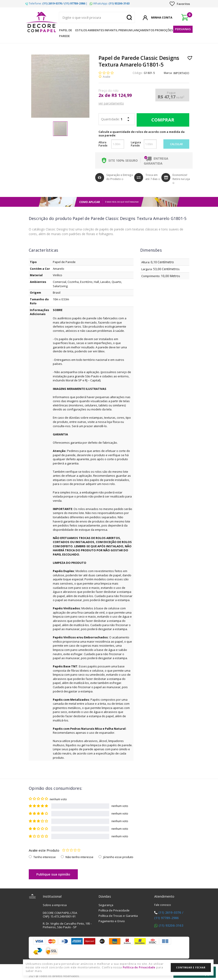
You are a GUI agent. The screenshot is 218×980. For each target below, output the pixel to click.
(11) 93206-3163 (171, 925)
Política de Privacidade (114, 910)
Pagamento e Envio (112, 921)
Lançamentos (143, 30)
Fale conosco (163, 905)
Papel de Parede (66, 33)
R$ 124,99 (122, 95)
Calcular (176, 144)
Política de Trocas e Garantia (118, 916)
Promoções (164, 30)
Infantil (111, 30)
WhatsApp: (110, 3)
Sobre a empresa (55, 905)
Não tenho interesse (79, 857)
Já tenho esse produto (118, 857)
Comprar (162, 120)
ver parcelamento (111, 103)
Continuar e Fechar (191, 967)
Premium (125, 30)
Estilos (81, 30)
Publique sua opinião (53, 874)
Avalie (107, 77)
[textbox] (97, 17)
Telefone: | (56, 3)
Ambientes (96, 30)
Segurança (106, 905)
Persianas (183, 29)
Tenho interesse (45, 857)
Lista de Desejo (190, 58)
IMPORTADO (181, 73)
